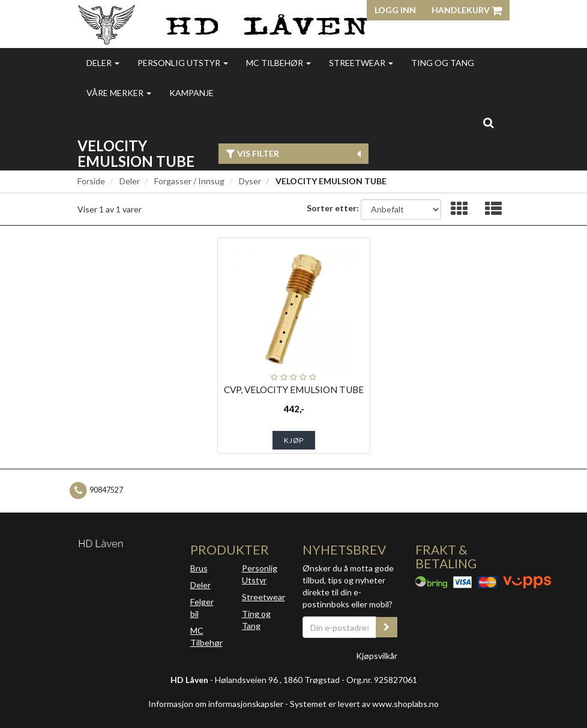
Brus (199, 568)
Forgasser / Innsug (189, 181)
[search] (488, 122)
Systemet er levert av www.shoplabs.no (364, 704)
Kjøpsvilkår (377, 656)
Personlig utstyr (183, 63)
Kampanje (191, 93)
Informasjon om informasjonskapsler (216, 704)
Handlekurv (467, 10)
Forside (91, 181)
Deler (103, 63)
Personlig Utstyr (260, 574)
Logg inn (395, 10)
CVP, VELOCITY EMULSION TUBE (294, 390)
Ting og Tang (443, 63)
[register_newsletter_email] (387, 627)
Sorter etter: (333, 208)
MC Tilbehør (278, 63)
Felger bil (202, 608)
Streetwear (361, 63)
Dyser (250, 181)
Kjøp (294, 440)
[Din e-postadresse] (339, 627)
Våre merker (119, 93)
